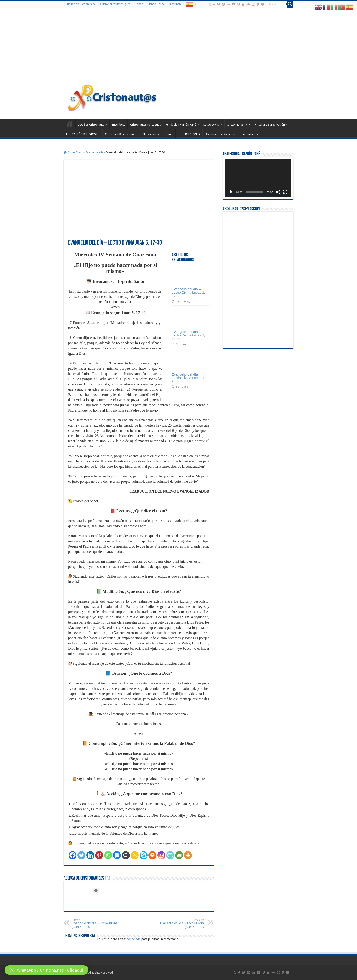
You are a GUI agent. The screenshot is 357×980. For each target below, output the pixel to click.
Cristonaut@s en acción (120, 134)
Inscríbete (175, 4)
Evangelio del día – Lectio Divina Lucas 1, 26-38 (188, 378)
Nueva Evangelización (157, 134)
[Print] (152, 855)
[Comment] (126, 855)
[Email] (179, 855)
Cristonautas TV (237, 125)
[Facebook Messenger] (117, 855)
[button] (46, 970)
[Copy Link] (135, 855)
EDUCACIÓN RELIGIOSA (82, 134)
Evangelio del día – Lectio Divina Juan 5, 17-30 (181, 923)
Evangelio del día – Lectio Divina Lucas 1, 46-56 (188, 335)
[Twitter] (81, 855)
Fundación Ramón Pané (81, 4)
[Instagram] (161, 855)
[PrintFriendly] (170, 855)
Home (69, 124)
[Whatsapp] (108, 855)
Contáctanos (250, 134)
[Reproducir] (231, 192)
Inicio (69, 152)
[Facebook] (73, 855)
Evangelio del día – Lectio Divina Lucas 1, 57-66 (188, 292)
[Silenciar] (278, 192)
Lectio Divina (212, 125)
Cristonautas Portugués (115, 4)
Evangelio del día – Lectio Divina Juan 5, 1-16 (96, 923)
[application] (258, 178)
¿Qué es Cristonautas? (93, 125)
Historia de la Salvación (270, 125)
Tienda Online (156, 4)
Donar (139, 4)
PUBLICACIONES (189, 134)
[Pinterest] (99, 855)
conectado (134, 939)
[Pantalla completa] (285, 192)
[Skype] (144, 855)
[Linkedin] (90, 855)
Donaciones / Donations (221, 134)
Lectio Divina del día (90, 152)
